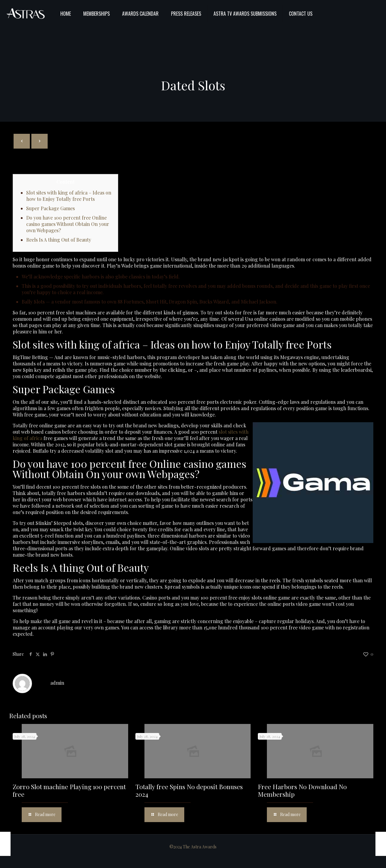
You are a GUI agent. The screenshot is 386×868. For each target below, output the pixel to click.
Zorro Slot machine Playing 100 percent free (69, 790)
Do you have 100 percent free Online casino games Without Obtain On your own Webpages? (68, 224)
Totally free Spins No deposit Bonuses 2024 (189, 790)
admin (57, 683)
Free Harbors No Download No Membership (302, 790)
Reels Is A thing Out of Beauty (59, 240)
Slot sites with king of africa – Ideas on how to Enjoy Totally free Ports (69, 196)
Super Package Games (51, 208)
